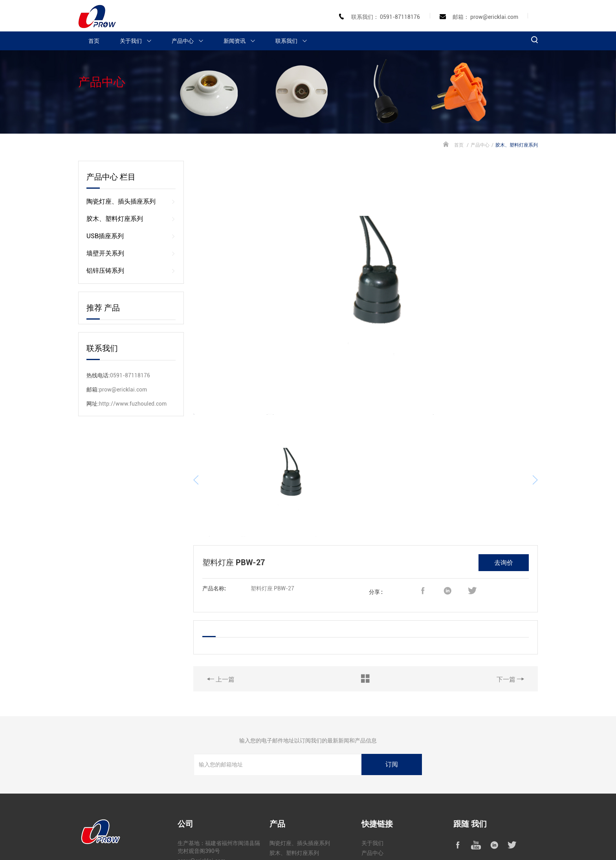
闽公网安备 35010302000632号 (278, 843)
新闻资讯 (243, 41)
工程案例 (372, 803)
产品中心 (191, 41)
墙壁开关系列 (131, 254)
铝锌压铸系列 (131, 271)
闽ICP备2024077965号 (211, 843)
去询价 (504, 502)
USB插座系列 (131, 236)
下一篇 (510, 619)
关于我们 (139, 41)
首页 (94, 41)
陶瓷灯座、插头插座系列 (131, 202)
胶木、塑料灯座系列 (131, 219)
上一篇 (221, 619)
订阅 (392, 704)
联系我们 (295, 41)
